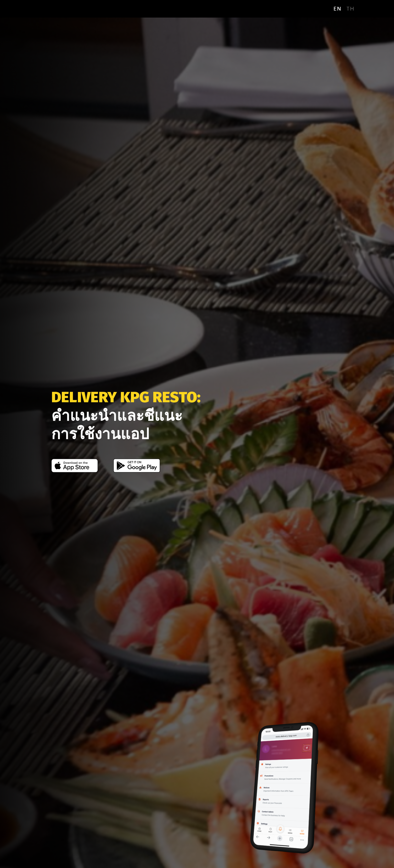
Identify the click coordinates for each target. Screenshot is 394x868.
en (337, 9)
